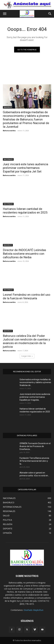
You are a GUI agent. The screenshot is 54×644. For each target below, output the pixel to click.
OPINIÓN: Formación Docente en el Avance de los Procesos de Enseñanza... (35, 446)
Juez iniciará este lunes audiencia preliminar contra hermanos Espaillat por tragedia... (35, 397)
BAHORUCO (8, 107)
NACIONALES (8, 159)
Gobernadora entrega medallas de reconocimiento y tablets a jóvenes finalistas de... (35, 382)
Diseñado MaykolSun (33, 610)
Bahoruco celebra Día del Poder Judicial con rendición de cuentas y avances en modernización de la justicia (26, 341)
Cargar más (27, 356)
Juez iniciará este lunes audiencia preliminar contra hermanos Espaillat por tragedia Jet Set (25, 168)
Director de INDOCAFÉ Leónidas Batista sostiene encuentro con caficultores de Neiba (24, 254)
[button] (5, 14)
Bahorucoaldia (9, 131)
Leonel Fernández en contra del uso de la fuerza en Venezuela (27, 296)
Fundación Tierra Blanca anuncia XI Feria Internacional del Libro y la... (34, 461)
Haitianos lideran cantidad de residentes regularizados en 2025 (25, 211)
